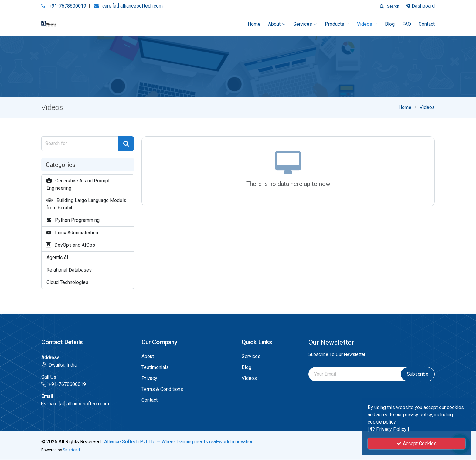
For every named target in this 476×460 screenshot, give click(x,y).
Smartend (71, 450)
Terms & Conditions (162, 389)
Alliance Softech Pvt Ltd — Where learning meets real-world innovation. (179, 442)
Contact (427, 24)
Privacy (149, 378)
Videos (367, 24)
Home (254, 24)
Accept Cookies (417, 443)
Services (305, 24)
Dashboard (420, 6)
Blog (390, 24)
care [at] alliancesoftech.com (133, 6)
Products (337, 24)
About (277, 24)
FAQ (407, 24)
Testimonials (155, 367)
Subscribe (418, 374)
